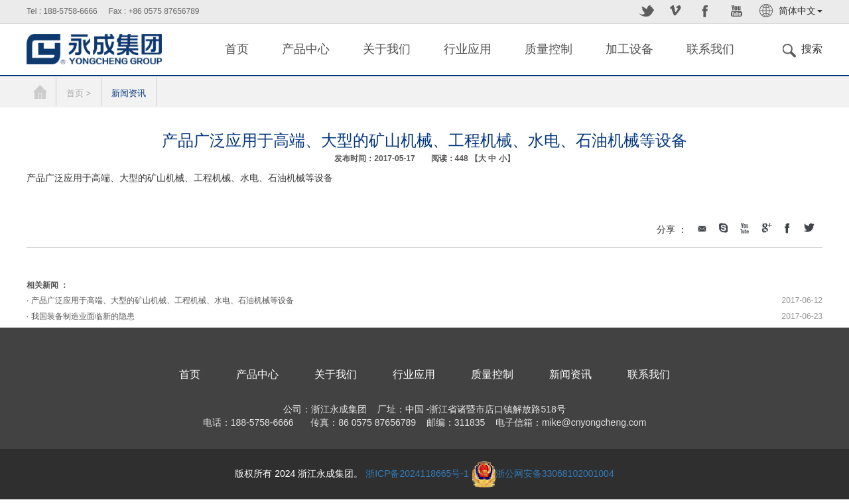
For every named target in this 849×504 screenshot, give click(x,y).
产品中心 (306, 49)
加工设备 (629, 49)
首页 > (79, 93)
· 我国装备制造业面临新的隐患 (81, 316)
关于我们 (387, 49)
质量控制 (549, 49)
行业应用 (468, 49)
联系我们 (710, 49)
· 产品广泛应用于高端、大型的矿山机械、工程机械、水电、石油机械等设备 (160, 300)
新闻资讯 (129, 93)
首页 (237, 49)
